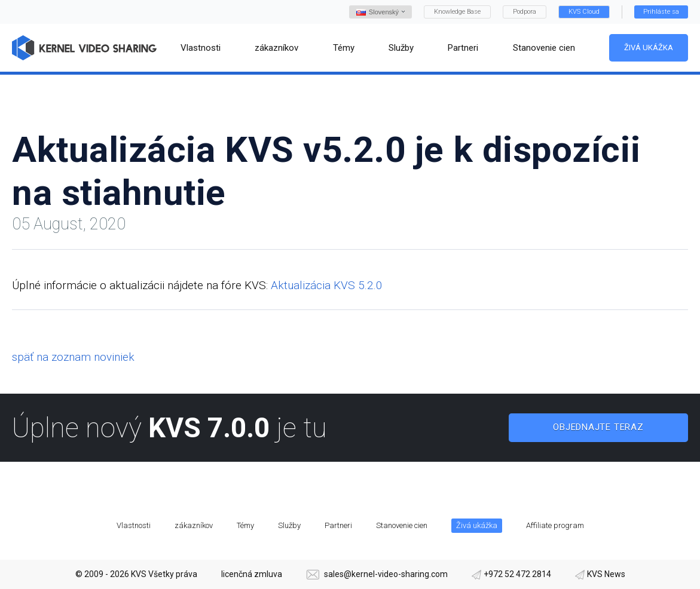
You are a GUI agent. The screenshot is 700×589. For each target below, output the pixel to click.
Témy (245, 525)
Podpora (525, 12)
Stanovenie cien (402, 525)
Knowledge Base (457, 12)
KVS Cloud (584, 12)
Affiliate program (555, 525)
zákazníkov (194, 525)
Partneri (338, 525)
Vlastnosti (134, 525)
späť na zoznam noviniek (73, 357)
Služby (289, 525)
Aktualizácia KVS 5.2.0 (327, 285)
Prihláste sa (661, 12)
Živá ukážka (649, 47)
